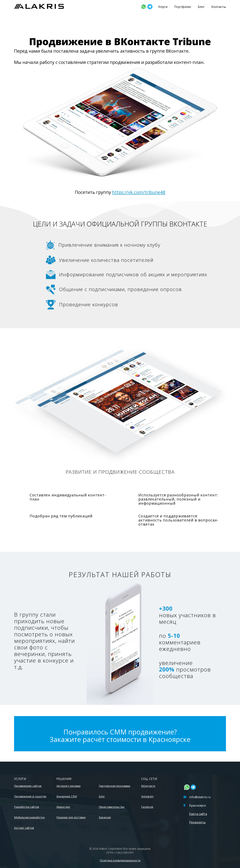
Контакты (219, 7)
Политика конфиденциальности (120, 860)
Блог (201, 7)
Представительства (112, 807)
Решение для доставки (71, 817)
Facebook (147, 807)
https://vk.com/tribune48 (139, 192)
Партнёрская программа (114, 786)
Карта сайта (198, 814)
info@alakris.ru (197, 797)
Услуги (163, 7)
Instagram (147, 796)
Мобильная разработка (29, 817)
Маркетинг (63, 807)
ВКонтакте (148, 786)
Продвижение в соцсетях (30, 796)
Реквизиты (197, 822)
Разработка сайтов (27, 807)
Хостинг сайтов (24, 828)
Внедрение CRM (67, 796)
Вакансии (105, 817)
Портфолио (183, 7)
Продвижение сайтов (28, 786)
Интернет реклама (68, 786)
